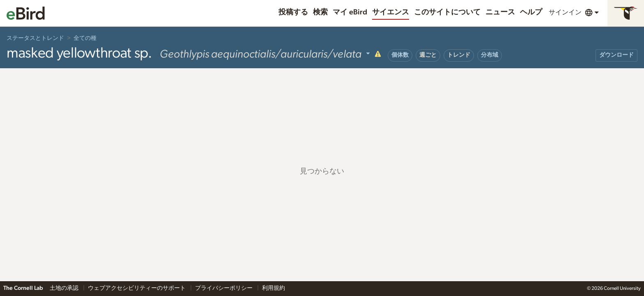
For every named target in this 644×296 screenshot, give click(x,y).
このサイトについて (447, 12)
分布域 (490, 55)
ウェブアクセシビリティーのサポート (137, 288)
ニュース (500, 12)
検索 (320, 12)
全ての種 (85, 38)
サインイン (565, 12)
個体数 (400, 55)
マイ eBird (350, 12)
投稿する (293, 12)
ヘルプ (531, 12)
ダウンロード (616, 55)
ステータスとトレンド (35, 38)
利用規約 (274, 288)
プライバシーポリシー (224, 288)
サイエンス (391, 12)
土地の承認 (65, 288)
